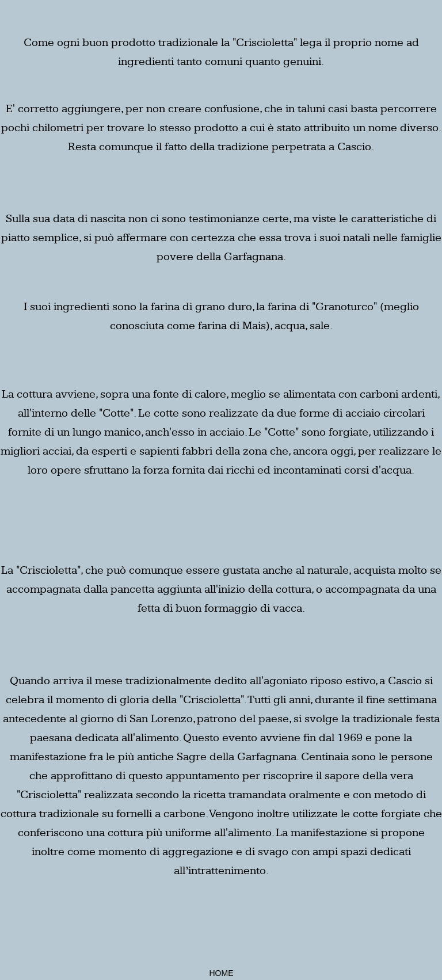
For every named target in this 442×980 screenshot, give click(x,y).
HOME (222, 973)
